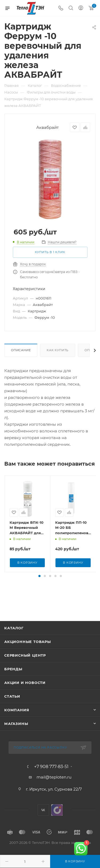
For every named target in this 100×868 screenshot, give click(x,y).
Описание (21, 350)
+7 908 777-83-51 (51, 777)
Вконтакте (43, 821)
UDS (57, 821)
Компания (17, 721)
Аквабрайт (47, 127)
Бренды (13, 680)
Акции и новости (25, 693)
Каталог (14, 639)
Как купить (58, 350)
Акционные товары (28, 652)
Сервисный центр (25, 666)
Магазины (16, 734)
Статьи (12, 707)
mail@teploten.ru (54, 788)
